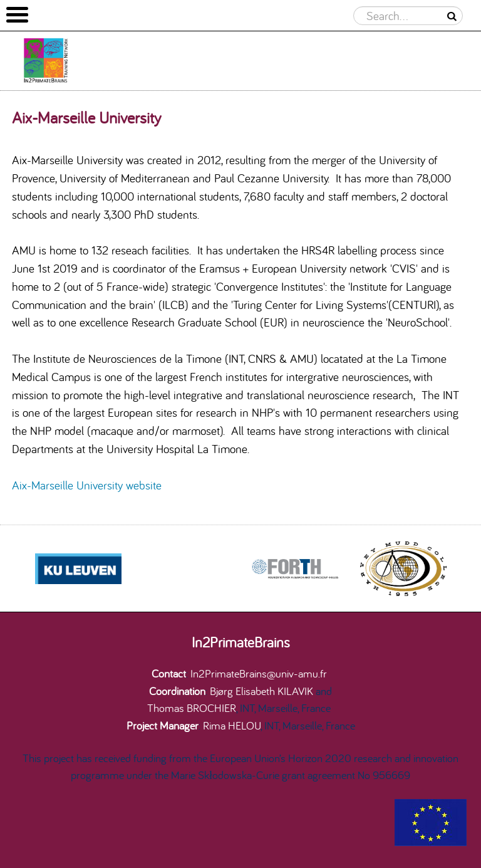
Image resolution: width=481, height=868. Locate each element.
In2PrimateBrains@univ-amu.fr (259, 673)
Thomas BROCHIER (192, 708)
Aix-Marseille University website (87, 485)
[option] (295, 568)
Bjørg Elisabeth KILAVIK (261, 691)
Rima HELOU (232, 725)
